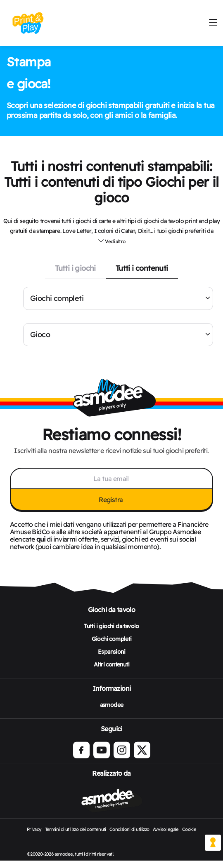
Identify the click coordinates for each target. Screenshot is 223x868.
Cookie (189, 829)
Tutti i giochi (75, 268)
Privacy (34, 829)
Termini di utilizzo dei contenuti (76, 829)
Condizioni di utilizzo (129, 829)
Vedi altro (112, 241)
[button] (112, 241)
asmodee (112, 705)
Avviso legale (166, 829)
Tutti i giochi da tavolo (111, 626)
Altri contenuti (111, 664)
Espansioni (111, 652)
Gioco (40, 334)
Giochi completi (57, 298)
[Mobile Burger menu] (213, 23)
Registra (111, 500)
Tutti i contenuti (142, 268)
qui (41, 539)
